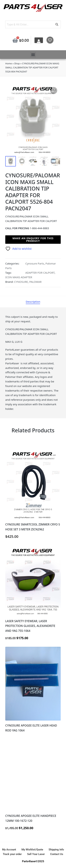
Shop (17, 63)
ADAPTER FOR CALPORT (40, 273)
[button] (33, 55)
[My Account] (39, 41)
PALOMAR (35, 282)
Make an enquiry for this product (33, 239)
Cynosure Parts (35, 263)
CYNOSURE (21, 282)
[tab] (33, 302)
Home (9, 63)
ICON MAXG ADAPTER (19, 277)
